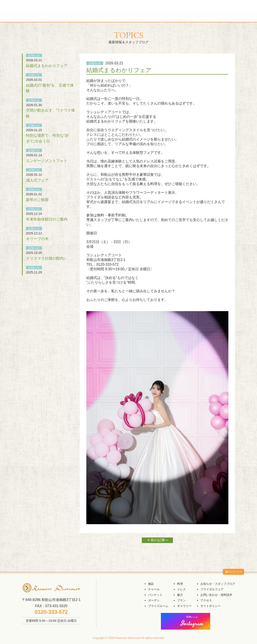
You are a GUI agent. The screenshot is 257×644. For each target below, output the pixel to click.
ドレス (181, 589)
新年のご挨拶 (37, 200)
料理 (180, 584)
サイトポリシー (211, 606)
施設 (151, 584)
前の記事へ (157, 540)
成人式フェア (37, 180)
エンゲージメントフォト (47, 161)
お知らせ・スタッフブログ (218, 584)
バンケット (155, 595)
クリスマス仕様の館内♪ (46, 258)
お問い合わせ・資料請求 (216, 595)
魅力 (180, 595)
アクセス (206, 600)
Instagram (192, 622)
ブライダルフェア (212, 589)
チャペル (154, 589)
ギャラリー (184, 606)
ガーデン (154, 600)
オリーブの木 (37, 239)
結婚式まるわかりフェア (47, 66)
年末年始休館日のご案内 (47, 219)
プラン (181, 600)
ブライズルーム (158, 606)
